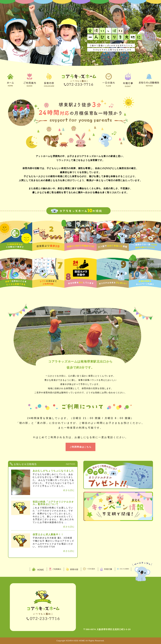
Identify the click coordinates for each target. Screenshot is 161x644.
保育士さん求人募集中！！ (48, 535)
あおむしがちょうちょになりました (53, 471)
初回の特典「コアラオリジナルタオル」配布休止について (53, 503)
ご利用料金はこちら (80, 447)
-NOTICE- (71, 464)
